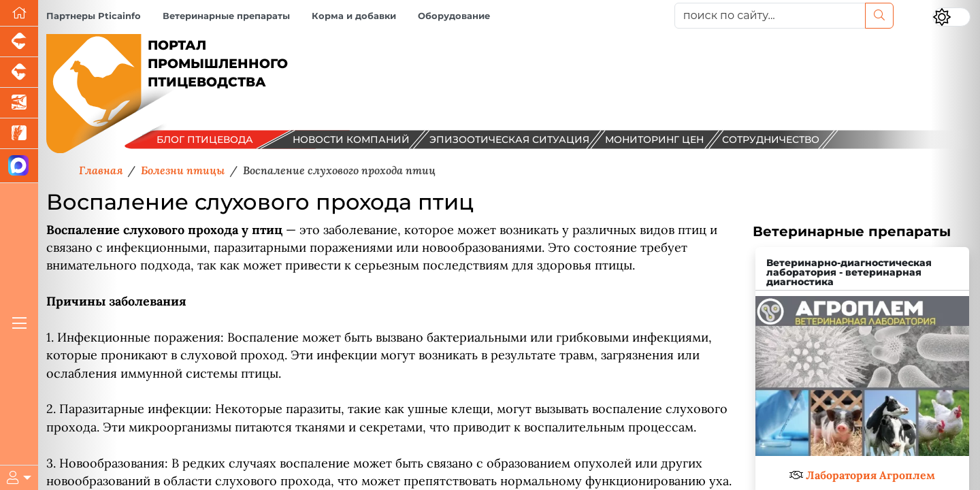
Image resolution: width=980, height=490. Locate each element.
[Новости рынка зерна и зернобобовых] (19, 134)
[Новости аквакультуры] (19, 103)
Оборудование (454, 16)
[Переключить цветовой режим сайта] (951, 17)
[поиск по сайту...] (770, 16)
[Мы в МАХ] (19, 166)
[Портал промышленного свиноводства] (19, 42)
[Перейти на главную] (19, 13)
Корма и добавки (354, 16)
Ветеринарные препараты (226, 16)
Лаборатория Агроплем (870, 475)
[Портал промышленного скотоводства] (19, 72)
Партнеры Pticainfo (94, 16)
